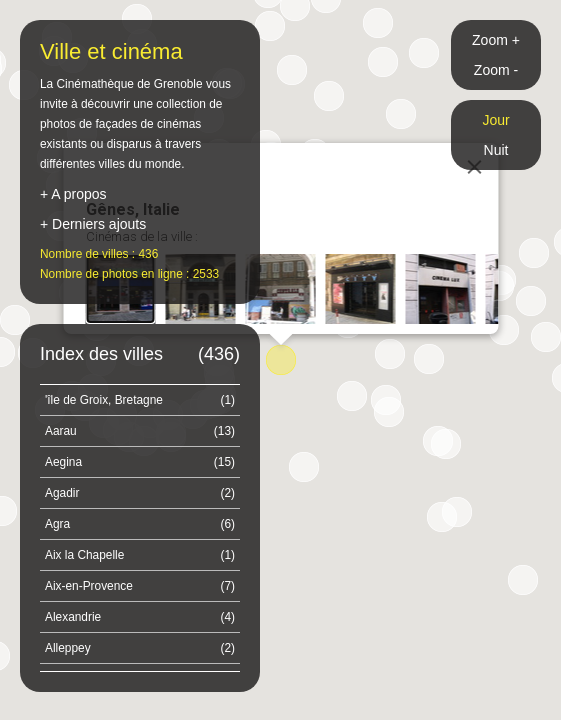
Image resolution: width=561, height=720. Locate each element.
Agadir (140, 493)
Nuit (496, 150)
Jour (495, 120)
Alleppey (140, 648)
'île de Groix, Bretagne (140, 400)
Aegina (140, 462)
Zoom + (496, 40)
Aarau (140, 431)
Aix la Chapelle (140, 555)
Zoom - (496, 70)
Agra (140, 524)
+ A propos (73, 194)
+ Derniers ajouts (93, 224)
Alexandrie (140, 617)
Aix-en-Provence (140, 586)
